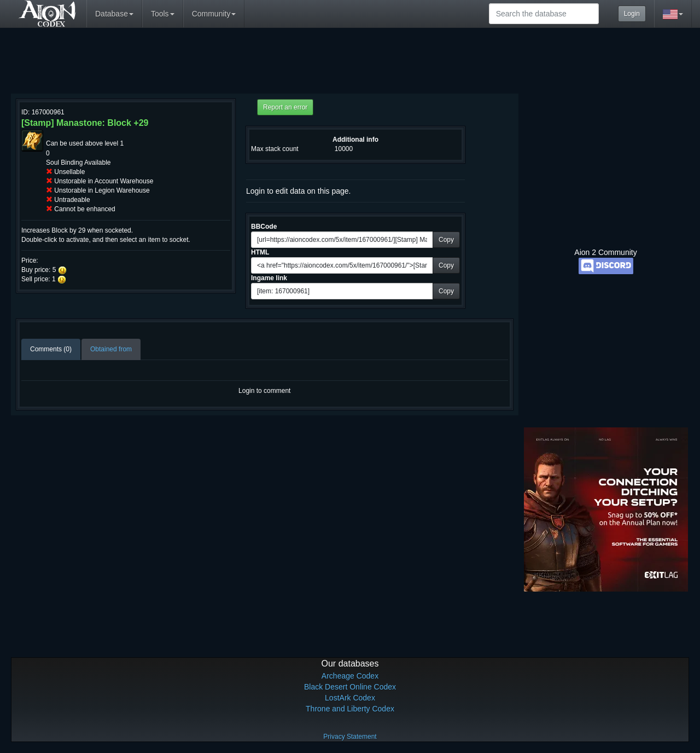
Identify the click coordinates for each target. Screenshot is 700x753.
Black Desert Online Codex (350, 687)
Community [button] (214, 14)
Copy (446, 240)
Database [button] (114, 14)
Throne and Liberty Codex (350, 709)
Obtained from (111, 349)
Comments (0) (51, 349)
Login (632, 14)
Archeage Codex (350, 676)
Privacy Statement (350, 737)
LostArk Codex (350, 698)
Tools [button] (163, 14)
